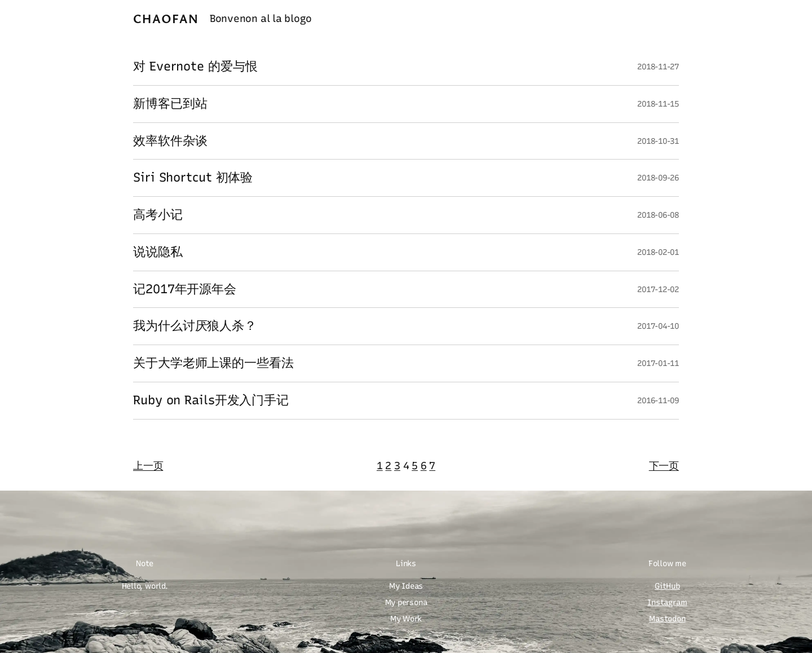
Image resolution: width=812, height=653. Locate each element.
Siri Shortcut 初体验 (193, 178)
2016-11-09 (658, 401)
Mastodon (667, 619)
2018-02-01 (658, 252)
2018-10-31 (658, 141)
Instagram (667, 603)
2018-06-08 (658, 215)
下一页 (664, 466)
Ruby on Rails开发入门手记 (211, 401)
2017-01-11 (658, 363)
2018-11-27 (658, 67)
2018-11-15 (658, 104)
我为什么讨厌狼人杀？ (195, 326)
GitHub (667, 586)
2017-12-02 (658, 290)
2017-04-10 (658, 326)
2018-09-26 (658, 178)
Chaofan (166, 18)
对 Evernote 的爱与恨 (195, 67)
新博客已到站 (170, 104)
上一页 (148, 466)
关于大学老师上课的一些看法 (213, 363)
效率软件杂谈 (170, 141)
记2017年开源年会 (185, 290)
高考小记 (158, 215)
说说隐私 (158, 252)
